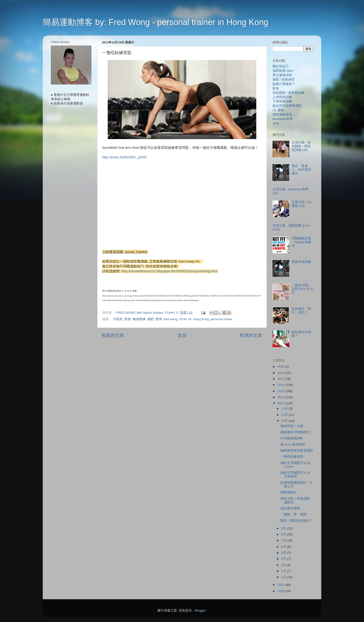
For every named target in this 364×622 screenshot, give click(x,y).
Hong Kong (201, 319)
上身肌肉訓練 (282, 97)
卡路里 (118, 319)
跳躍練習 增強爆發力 (296, 432)
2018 (281, 373)
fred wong (171, 319)
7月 (284, 540)
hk (190, 319)
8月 (284, 534)
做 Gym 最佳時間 (293, 445)
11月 (285, 415)
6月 (284, 547)
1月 (284, 577)
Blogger (200, 611)
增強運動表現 (282, 115)
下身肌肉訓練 (282, 101)
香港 (127, 319)
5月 (284, 553)
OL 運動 (278, 110)
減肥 (150, 319)
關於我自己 (281, 66)
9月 (284, 528)
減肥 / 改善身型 (284, 80)
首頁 (182, 335)
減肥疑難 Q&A (283, 71)
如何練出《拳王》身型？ (301, 311)
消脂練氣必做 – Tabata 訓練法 (301, 242)
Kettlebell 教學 (283, 119)
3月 (284, 565)
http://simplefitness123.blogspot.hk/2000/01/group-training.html (169, 271)
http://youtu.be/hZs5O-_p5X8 (124, 157)
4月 (284, 559)
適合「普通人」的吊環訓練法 (301, 170)
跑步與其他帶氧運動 (287, 106)
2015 (281, 391)
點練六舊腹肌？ (284, 84)
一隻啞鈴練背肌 (292, 457)
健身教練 (139, 319)
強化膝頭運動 (290, 508)
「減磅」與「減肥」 (295, 514)
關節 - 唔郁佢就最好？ (296, 521)
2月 (284, 571)
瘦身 (159, 319)
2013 (281, 403)
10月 (285, 421)
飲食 (276, 88)
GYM (183, 319)
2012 (281, 585)
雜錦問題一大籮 (292, 426)
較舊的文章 (251, 335)
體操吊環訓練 (301, 262)
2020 (281, 366)
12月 (285, 409)
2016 (281, 385)
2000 (281, 591)
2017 (281, 379)
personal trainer (221, 319)
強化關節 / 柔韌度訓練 (288, 93)
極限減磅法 (289, 492)
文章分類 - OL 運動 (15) (302, 204)
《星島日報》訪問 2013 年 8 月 (302, 289)
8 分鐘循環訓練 (291, 438)
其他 (276, 123)
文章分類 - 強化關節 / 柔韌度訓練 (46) (301, 146)
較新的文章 (113, 335)
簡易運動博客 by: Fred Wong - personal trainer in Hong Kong (156, 22)
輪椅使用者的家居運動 (297, 451)
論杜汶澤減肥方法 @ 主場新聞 (295, 474)
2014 (281, 397)
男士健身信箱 (282, 75)
